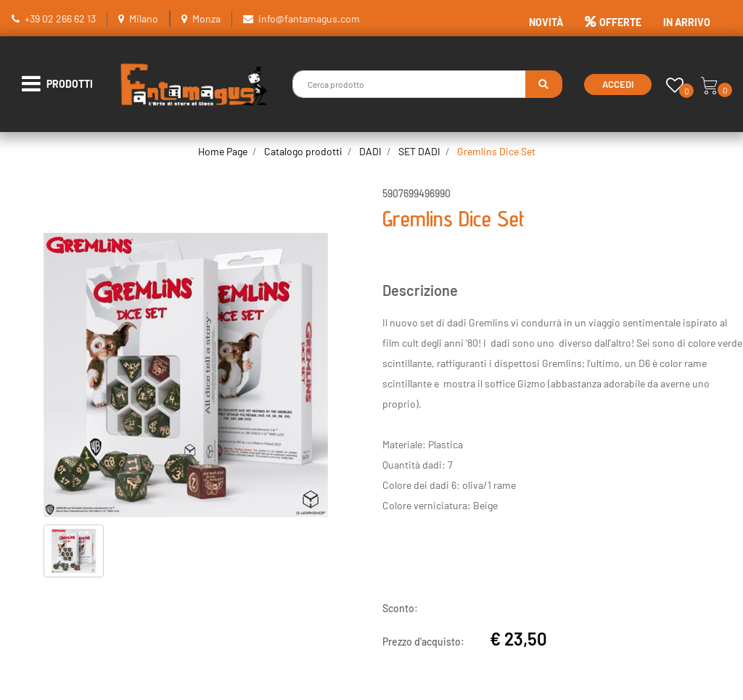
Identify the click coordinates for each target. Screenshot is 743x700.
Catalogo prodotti (303, 151)
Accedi (618, 84)
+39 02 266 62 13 (60, 18)
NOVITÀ (546, 22)
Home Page (223, 151)
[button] (544, 84)
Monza (206, 18)
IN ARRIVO (687, 22)
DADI (370, 151)
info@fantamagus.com (309, 18)
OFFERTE (613, 22)
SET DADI (419, 151)
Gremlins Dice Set (496, 151)
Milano (144, 18)
